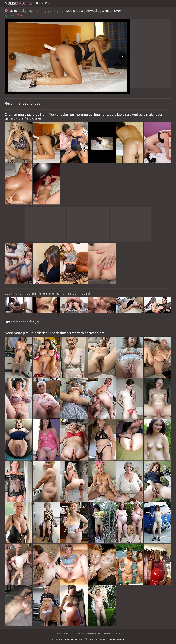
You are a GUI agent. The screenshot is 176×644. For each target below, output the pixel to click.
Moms (19, 3)
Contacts (57, 639)
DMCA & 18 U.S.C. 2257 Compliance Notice (105, 639)
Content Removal (74, 639)
